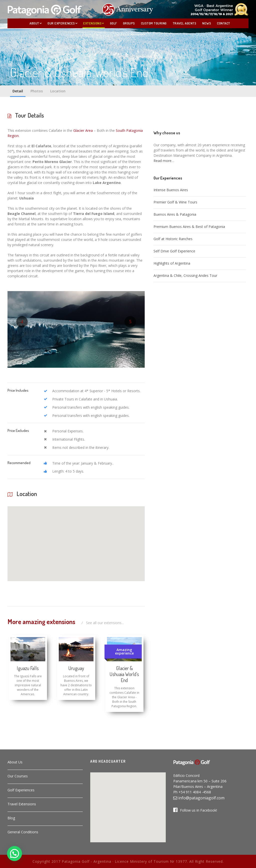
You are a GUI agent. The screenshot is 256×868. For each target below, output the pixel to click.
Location (58, 91)
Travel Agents (185, 23)
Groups (129, 23)
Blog (11, 818)
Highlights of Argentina (172, 263)
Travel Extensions (22, 804)
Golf (113, 23)
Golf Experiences (21, 790)
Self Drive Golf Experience (174, 251)
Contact (224, 23)
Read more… (164, 161)
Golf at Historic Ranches (173, 239)
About (34, 23)
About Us (15, 762)
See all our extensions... (105, 623)
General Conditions (23, 832)
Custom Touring (154, 23)
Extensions (92, 23)
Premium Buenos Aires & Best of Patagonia (189, 227)
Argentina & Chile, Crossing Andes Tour (185, 275)
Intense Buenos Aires (171, 190)
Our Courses (18, 776)
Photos (37, 91)
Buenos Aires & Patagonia (175, 214)
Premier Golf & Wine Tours (175, 202)
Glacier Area (83, 130)
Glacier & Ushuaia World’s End (124, 674)
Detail (18, 91)
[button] (65, 528)
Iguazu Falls (28, 668)
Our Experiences (61, 23)
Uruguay (76, 668)
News (207, 23)
